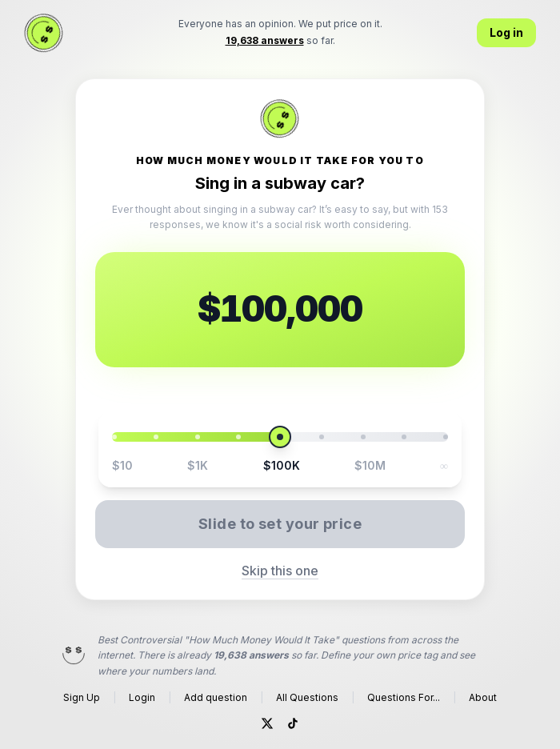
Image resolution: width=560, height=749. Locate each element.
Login (142, 697)
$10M (370, 465)
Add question (216, 697)
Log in (506, 32)
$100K (282, 465)
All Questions (307, 697)
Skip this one (280, 571)
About (483, 697)
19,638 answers (251, 655)
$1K (198, 465)
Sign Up (82, 697)
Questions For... (404, 697)
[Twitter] (267, 723)
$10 (122, 465)
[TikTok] (293, 723)
